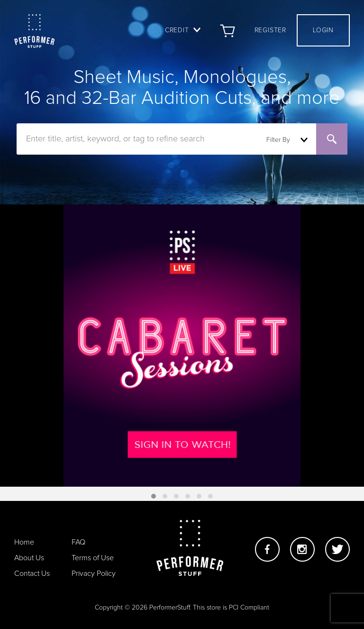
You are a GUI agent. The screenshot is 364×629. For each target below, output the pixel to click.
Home (24, 542)
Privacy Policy (94, 573)
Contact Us (32, 573)
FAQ (78, 542)
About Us (29, 558)
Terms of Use (93, 558)
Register (270, 30)
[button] (154, 496)
